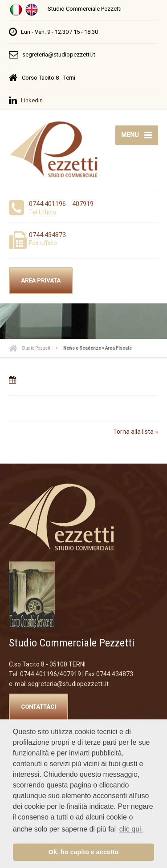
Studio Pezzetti (37, 348)
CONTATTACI (39, 707)
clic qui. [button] (131, 829)
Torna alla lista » (136, 432)
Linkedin (32, 100)
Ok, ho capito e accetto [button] (84, 852)
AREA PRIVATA (41, 281)
